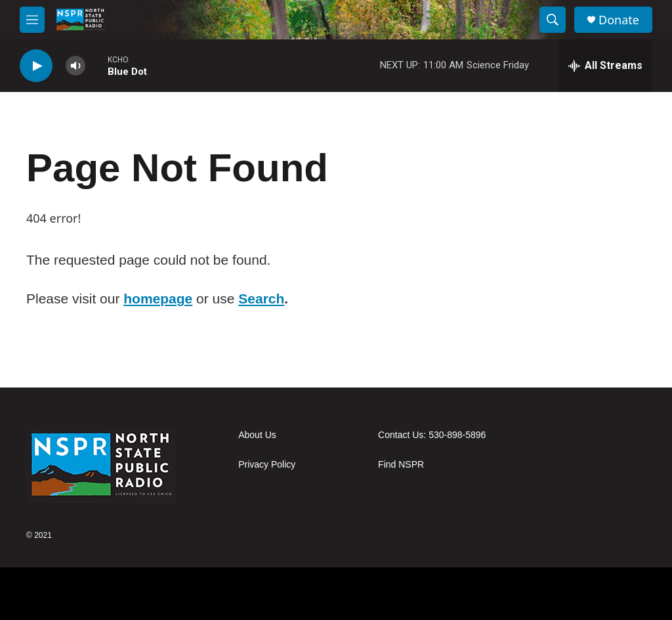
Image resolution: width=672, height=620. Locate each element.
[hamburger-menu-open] (32, 20)
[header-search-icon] (553, 20)
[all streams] (605, 66)
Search (261, 299)
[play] (36, 66)
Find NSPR (401, 465)
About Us (257, 435)
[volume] (75, 66)
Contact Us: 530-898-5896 (432, 435)
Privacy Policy (267, 465)
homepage (158, 299)
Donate (619, 20)
